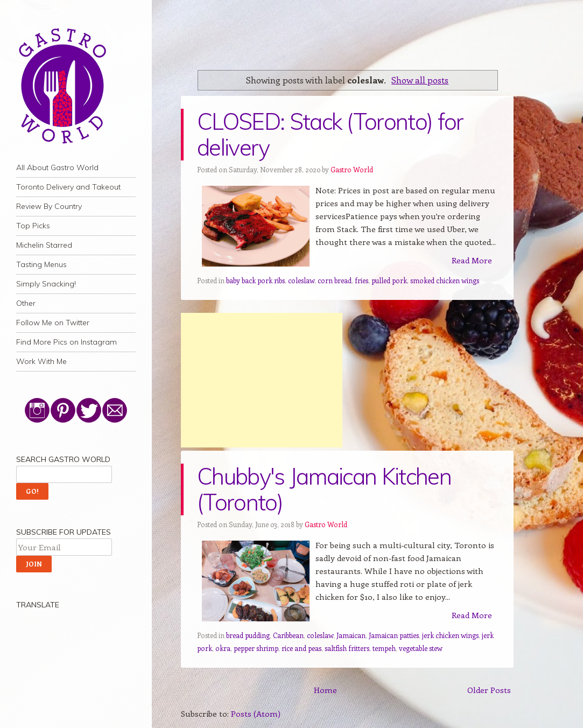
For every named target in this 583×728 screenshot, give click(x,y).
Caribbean (288, 635)
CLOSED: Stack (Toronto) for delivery (330, 134)
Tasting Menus (41, 264)
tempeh (384, 648)
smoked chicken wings (445, 280)
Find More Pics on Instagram (66, 342)
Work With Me (41, 361)
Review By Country (49, 206)
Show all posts (420, 80)
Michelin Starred (44, 245)
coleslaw (301, 280)
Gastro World (352, 169)
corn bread (335, 280)
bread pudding (248, 635)
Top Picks (33, 226)
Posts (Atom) (256, 713)
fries (361, 280)
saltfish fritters (347, 648)
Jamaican (351, 635)
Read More (472, 260)
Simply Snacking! (46, 284)
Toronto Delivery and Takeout (68, 187)
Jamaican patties (394, 635)
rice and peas (301, 648)
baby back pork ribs (255, 280)
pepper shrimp (256, 648)
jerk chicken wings (450, 635)
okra (223, 648)
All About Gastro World (57, 167)
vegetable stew (421, 648)
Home (325, 690)
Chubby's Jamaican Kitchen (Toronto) (324, 489)
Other (26, 303)
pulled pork (389, 280)
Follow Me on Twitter (53, 323)
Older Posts (489, 690)
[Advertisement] (262, 380)
